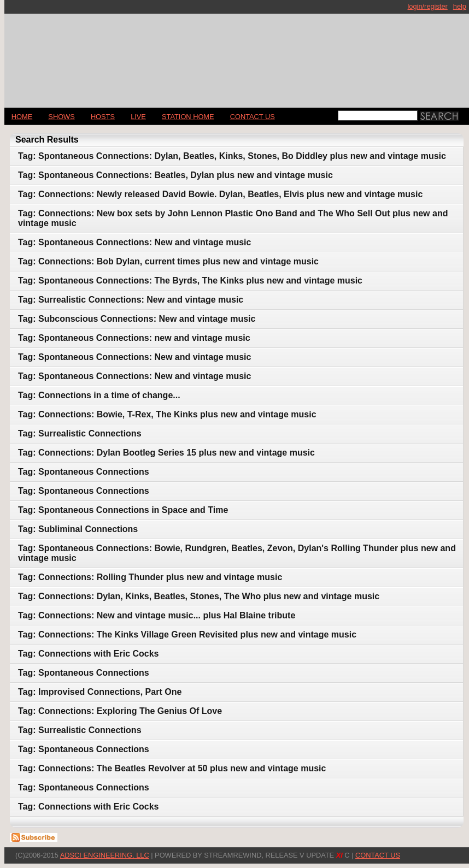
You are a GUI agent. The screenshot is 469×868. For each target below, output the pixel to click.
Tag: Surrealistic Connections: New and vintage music (131, 300)
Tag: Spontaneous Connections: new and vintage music (134, 338)
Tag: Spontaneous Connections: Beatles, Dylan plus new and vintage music (175, 175)
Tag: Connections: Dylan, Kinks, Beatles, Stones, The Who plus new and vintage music (199, 596)
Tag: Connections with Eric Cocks (89, 654)
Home (22, 117)
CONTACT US (253, 117)
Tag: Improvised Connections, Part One (100, 692)
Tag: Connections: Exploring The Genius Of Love (120, 711)
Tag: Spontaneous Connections (84, 472)
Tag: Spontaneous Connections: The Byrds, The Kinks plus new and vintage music (190, 281)
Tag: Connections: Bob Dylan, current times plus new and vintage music (168, 261)
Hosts (103, 117)
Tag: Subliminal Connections (78, 529)
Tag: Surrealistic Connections (80, 433)
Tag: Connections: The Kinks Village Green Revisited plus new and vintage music (187, 634)
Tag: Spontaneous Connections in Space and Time (123, 510)
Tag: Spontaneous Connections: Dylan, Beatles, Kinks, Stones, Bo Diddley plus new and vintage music (232, 156)
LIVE (138, 117)
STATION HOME (188, 117)
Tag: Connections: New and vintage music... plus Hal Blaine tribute (157, 615)
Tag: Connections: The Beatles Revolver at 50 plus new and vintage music (172, 768)
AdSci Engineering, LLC (105, 855)
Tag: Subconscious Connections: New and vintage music (137, 319)
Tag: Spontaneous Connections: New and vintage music (134, 242)
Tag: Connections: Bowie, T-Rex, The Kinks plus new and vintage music (167, 414)
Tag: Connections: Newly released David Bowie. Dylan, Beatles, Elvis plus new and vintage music (220, 194)
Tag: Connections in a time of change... (99, 395)
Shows (61, 117)
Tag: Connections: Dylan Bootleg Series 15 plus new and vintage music (166, 453)
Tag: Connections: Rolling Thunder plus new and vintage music (150, 577)
